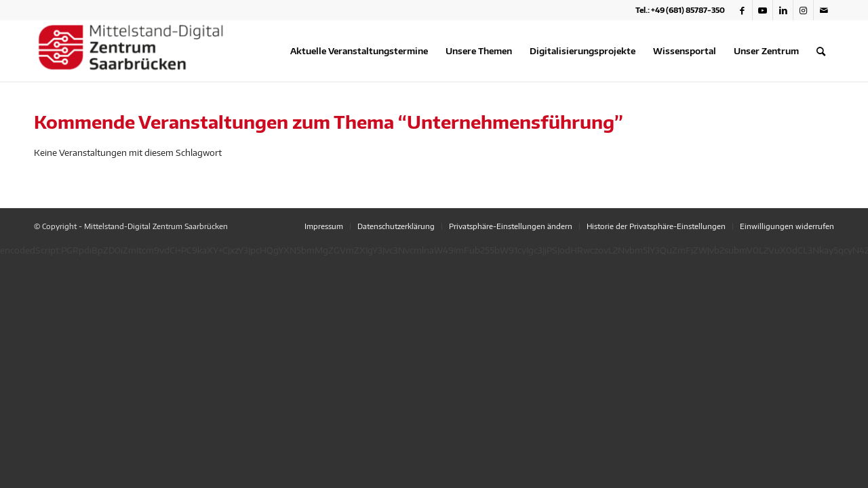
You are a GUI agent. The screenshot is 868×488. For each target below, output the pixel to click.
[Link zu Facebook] (742, 10)
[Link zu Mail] (824, 10)
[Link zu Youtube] (763, 10)
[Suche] (821, 51)
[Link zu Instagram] (803, 10)
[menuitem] (359, 51)
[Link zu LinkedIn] (783, 10)
